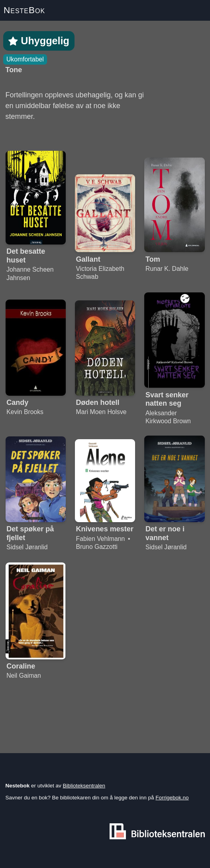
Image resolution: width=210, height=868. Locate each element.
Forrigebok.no (172, 798)
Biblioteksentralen (84, 786)
